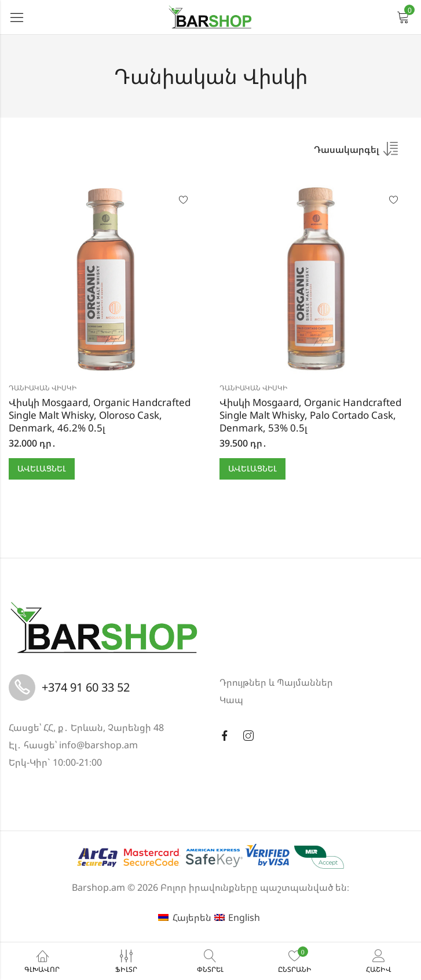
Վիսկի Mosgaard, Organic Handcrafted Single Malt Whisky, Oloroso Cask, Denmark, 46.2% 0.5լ (100, 415)
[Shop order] (356, 153)
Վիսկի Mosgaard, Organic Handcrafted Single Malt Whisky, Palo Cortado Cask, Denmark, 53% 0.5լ (310, 415)
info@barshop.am (98, 745)
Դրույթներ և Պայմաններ (276, 682)
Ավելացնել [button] (42, 468)
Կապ (231, 700)
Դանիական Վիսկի (43, 388)
